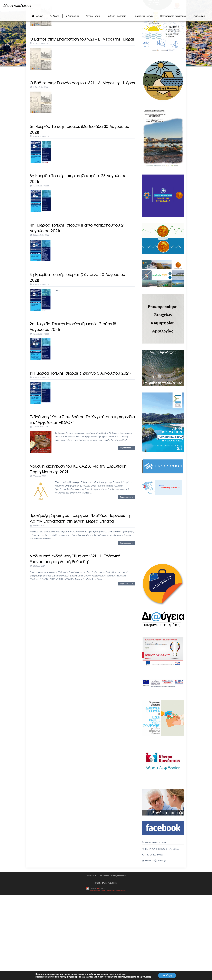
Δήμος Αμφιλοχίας (17, 6)
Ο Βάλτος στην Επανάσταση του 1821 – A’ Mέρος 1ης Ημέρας (82, 83)
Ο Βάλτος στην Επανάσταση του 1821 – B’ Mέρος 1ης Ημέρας (82, 39)
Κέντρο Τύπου (93, 16)
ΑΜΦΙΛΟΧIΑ (163, 512)
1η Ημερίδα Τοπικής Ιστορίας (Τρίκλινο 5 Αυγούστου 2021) (80, 373)
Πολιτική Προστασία (117, 16)
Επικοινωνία (199, 16)
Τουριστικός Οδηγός (143, 16)
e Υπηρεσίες (72, 16)
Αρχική (40, 16)
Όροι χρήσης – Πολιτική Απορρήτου (112, 876)
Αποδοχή (167, 975)
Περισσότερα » (127, 448)
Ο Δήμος (55, 16)
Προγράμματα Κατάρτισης (173, 16)
